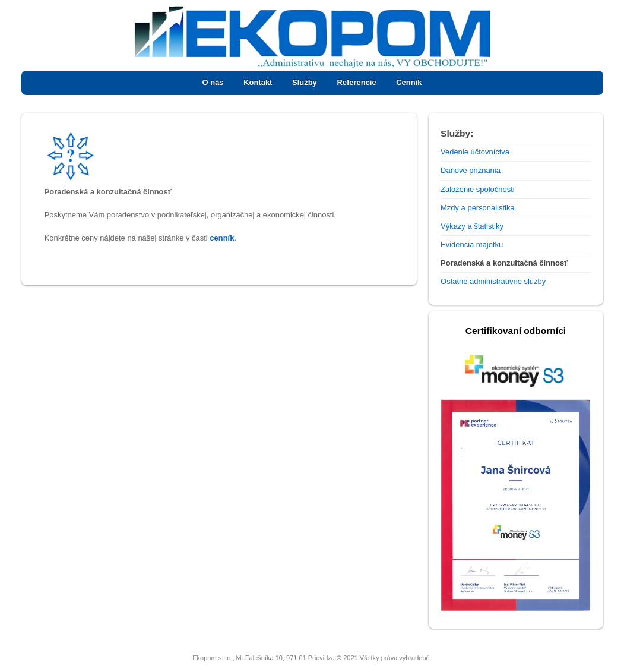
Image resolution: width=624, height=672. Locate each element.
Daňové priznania (471, 170)
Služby (305, 82)
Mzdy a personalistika (478, 208)
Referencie (356, 82)
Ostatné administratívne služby (493, 281)
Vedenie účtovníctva (475, 152)
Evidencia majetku (472, 244)
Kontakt (258, 82)
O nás (213, 82)
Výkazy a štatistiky (472, 226)
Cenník (409, 82)
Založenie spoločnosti (478, 189)
